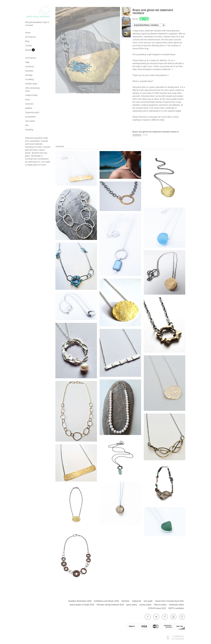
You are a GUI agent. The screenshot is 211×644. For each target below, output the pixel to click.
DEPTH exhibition (176, 608)
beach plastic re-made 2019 (82, 605)
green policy (132, 605)
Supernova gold (32, 112)
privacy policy (146, 605)
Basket (29, 50)
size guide (148, 601)
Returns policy (160, 605)
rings (27, 62)
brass (28, 100)
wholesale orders (176, 605)
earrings (29, 75)
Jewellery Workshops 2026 (80, 601)
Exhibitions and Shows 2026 (106, 601)
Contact (29, 46)
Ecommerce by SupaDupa (178, 638)
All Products (30, 37)
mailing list (136, 601)
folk (27, 125)
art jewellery (30, 117)
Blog (27, 41)
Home (28, 33)
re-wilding (29, 79)
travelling (29, 130)
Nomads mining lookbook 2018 (110, 605)
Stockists (125, 601)
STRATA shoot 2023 (157, 608)
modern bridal (31, 95)
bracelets (29, 71)
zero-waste (30, 121)
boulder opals (31, 84)
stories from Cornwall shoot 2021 (170, 601)
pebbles (29, 108)
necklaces (30, 67)
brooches (29, 104)
